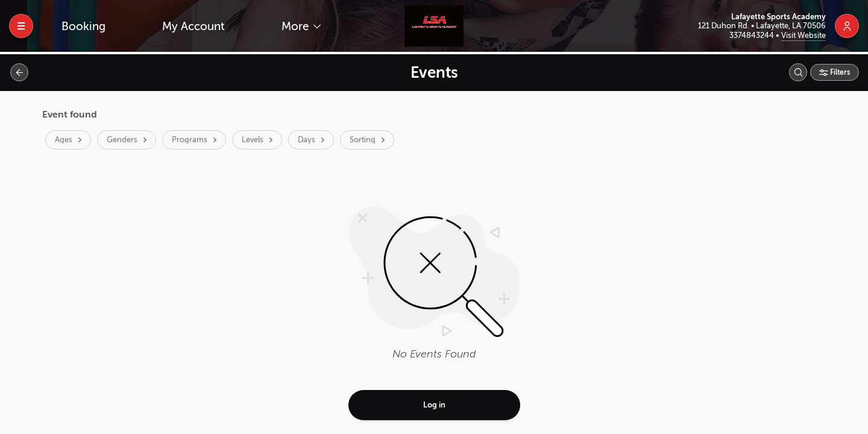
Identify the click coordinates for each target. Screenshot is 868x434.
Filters (839, 72)
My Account (193, 26)
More (297, 26)
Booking (83, 26)
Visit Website (804, 35)
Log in (434, 405)
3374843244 (753, 35)
